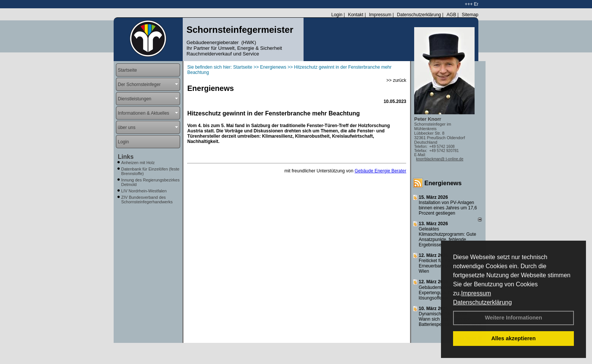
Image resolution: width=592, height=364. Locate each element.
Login (337, 15)
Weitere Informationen (513, 318)
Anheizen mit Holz (138, 163)
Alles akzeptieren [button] (513, 338)
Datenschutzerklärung (483, 302)
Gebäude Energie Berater (380, 171)
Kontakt (356, 15)
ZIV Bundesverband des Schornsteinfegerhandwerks (147, 200)
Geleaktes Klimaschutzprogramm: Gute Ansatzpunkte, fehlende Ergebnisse (447, 237)
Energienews (443, 183)
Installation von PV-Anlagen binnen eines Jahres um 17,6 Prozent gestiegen (448, 208)
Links (126, 157)
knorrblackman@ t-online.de (440, 159)
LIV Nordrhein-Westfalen (144, 191)
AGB (451, 15)
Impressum (476, 293)
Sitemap (470, 15)
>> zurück (396, 80)
